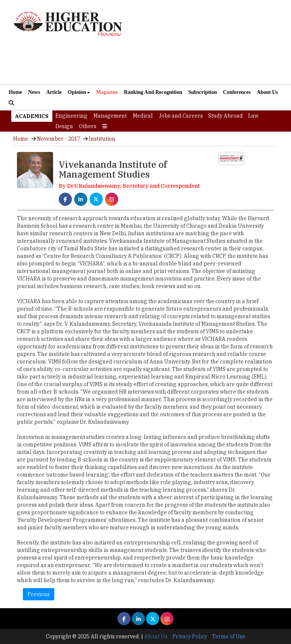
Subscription (203, 92)
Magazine (107, 92)
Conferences (237, 92)
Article (54, 92)
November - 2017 (59, 139)
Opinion (79, 92)
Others (88, 126)
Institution (102, 139)
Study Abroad (225, 116)
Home (15, 92)
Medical (143, 116)
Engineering (71, 116)
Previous (39, 594)
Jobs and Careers (181, 116)
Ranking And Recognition (153, 92)
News (34, 92)
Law (253, 116)
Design (64, 126)
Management (110, 116)
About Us (267, 92)
